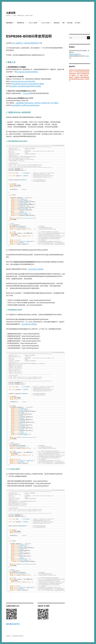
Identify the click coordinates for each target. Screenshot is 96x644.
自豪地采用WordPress (18, 636)
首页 (14, 43)
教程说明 (57, 23)
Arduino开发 (45, 23)
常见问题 (70, 23)
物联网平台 (20, 43)
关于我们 (78, 23)
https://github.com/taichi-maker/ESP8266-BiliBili (28, 84)
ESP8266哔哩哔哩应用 (31, 43)
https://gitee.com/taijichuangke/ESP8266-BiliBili (25, 86)
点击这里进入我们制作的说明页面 (27, 72)
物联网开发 (21, 23)
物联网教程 (9, 23)
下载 (63, 23)
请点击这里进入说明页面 (36, 269)
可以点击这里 (27, 93)
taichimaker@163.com (75, 54)
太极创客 (11, 13)
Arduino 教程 (33, 23)
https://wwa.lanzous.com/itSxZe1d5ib (23, 81)
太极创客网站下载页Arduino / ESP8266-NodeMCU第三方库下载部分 (37, 103)
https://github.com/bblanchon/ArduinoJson (25, 105)
